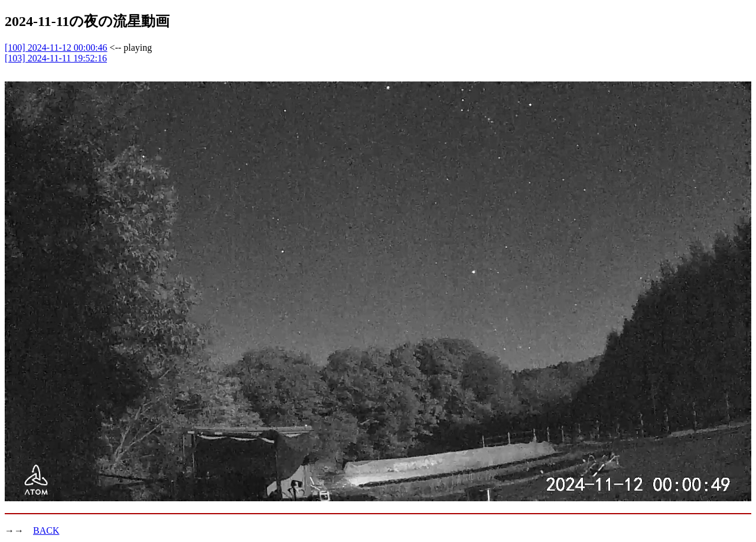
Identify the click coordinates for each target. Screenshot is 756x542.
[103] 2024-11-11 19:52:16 (56, 58)
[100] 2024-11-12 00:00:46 (56, 48)
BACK (46, 530)
